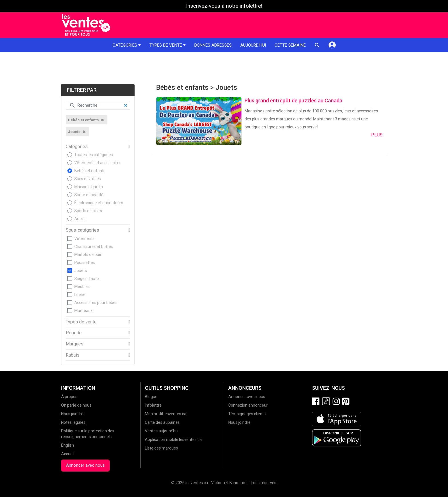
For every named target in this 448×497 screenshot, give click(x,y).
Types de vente (168, 45)
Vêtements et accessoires (98, 163)
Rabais (73, 355)
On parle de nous (76, 405)
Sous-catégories (82, 230)
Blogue (151, 397)
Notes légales (73, 422)
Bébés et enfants (90, 171)
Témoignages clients (247, 414)
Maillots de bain (88, 255)
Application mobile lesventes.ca (173, 440)
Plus (377, 135)
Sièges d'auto (87, 279)
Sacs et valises (88, 179)
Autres (80, 219)
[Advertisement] (224, 68)
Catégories (127, 45)
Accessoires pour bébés (96, 303)
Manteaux (83, 311)
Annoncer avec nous (85, 465)
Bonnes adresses (213, 45)
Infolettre (153, 405)
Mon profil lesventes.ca (166, 414)
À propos (69, 397)
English (68, 445)
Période (74, 333)
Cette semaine (290, 45)
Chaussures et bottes (94, 246)
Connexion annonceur (248, 405)
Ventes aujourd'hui (162, 431)
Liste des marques (161, 448)
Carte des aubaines (162, 422)
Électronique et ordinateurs (99, 203)
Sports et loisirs (88, 211)
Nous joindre (72, 414)
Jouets (81, 271)
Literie (80, 295)
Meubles (82, 287)
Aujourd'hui (253, 45)
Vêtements (84, 238)
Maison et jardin (89, 187)
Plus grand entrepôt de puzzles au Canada (293, 101)
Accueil (68, 454)
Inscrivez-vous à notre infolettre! (224, 6)
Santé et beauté (89, 195)
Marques (75, 344)
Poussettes (85, 263)
